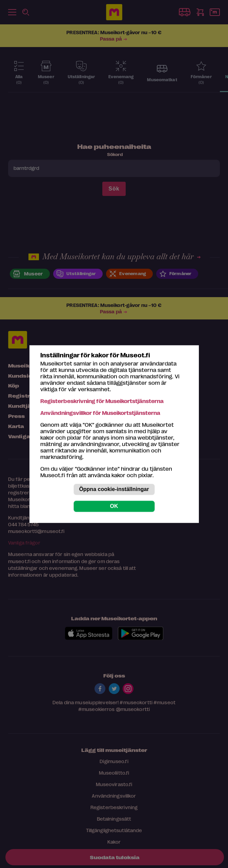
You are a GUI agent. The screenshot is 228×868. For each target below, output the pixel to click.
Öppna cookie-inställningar (114, 489)
